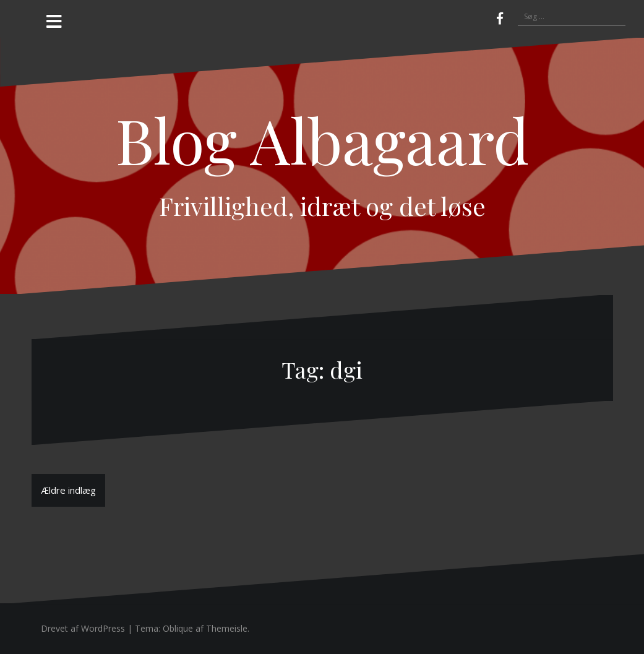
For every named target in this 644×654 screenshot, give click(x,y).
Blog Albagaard (322, 140)
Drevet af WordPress (83, 628)
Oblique (178, 628)
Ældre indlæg (68, 490)
